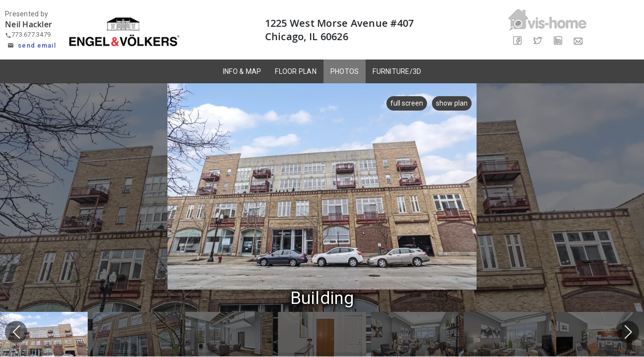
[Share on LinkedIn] (558, 41)
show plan (452, 103)
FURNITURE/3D (397, 71)
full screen (403, 103)
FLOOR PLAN (296, 71)
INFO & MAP (242, 71)
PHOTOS (345, 71)
